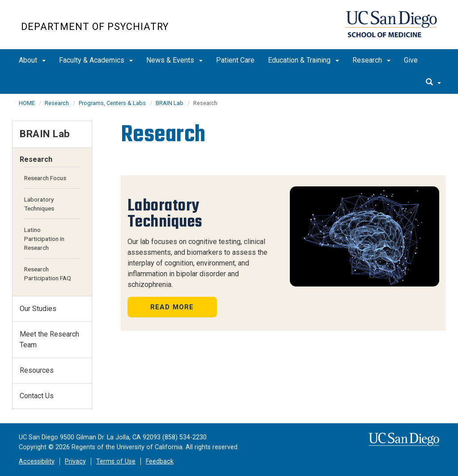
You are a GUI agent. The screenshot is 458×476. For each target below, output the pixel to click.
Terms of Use (116, 461)
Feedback (160, 461)
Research (371, 60)
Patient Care (235, 60)
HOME (27, 103)
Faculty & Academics (96, 60)
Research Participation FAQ (48, 274)
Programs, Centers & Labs (112, 103)
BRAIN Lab (170, 103)
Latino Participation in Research (44, 239)
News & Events (174, 60)
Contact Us (37, 396)
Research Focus (45, 178)
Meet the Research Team (49, 339)
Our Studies (38, 309)
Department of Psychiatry (95, 27)
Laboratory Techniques (39, 204)
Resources (37, 370)
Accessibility (37, 461)
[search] (433, 83)
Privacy (75, 461)
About (32, 60)
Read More (172, 307)
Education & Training (303, 60)
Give (411, 60)
